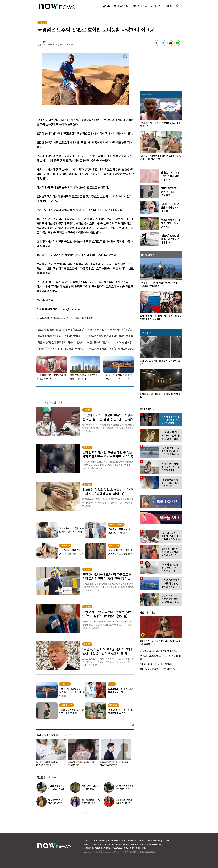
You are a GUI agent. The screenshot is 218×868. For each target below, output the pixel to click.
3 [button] (87, 813)
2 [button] (85, 813)
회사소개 (94, 841)
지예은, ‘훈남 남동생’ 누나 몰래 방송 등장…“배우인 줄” (90, 789)
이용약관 (102, 841)
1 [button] (83, 813)
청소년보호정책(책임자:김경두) (133, 841)
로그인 (86, 841)
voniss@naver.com (70, 309)
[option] (51, 754)
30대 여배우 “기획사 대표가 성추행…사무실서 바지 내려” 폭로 (124, 803)
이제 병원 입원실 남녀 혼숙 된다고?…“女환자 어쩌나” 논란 (48, 764)
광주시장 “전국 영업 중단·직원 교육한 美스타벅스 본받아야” (115, 764)
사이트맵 (166, 841)
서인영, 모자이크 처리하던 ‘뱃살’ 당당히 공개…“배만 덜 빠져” (124, 789)
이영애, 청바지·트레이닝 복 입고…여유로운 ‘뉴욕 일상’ (57, 789)
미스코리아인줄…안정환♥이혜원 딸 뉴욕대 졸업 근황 (91, 803)
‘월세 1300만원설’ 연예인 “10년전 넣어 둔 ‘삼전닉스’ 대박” (57, 803)
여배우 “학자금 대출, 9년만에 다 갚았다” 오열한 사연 (82, 764)
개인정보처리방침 (114, 841)
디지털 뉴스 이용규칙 (153, 841)
